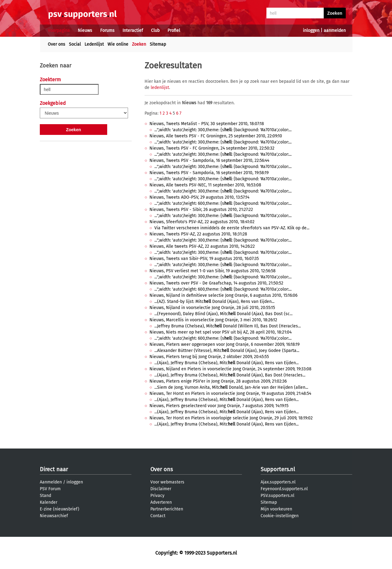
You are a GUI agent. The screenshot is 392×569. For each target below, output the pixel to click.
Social (75, 44)
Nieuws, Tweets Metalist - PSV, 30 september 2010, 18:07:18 (207, 124)
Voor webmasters (167, 482)
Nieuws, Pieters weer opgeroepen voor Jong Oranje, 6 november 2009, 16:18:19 (224, 344)
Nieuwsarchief (54, 516)
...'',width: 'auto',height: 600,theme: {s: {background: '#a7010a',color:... (223, 203)
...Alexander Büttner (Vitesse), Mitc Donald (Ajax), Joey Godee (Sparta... (227, 351)
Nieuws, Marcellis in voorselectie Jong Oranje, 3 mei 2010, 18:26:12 (213, 320)
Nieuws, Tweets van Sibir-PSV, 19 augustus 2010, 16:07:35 (204, 259)
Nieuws (85, 31)
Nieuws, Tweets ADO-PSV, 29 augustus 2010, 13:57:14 (199, 197)
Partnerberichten (167, 509)
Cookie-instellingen (280, 516)
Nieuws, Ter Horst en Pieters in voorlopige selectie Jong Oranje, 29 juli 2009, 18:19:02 (231, 418)
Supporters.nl (278, 469)
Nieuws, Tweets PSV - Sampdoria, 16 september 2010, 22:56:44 (209, 160)
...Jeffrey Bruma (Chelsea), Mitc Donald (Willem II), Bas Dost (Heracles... (228, 326)
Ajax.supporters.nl (278, 482)
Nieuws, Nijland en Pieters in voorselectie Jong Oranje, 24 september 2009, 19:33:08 (230, 369)
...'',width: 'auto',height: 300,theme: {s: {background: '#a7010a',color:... (223, 130)
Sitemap (158, 44)
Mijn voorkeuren (276, 509)
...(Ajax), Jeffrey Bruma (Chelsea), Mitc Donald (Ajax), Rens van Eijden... (226, 363)
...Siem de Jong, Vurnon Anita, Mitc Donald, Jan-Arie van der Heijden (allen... (231, 387)
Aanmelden (51, 482)
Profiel (174, 31)
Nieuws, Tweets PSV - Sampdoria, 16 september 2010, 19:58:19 (209, 173)
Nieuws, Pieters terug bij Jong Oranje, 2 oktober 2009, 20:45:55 (209, 357)
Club (155, 31)
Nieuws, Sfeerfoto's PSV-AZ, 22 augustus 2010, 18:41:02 (202, 222)
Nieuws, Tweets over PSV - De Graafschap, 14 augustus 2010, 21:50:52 (216, 283)
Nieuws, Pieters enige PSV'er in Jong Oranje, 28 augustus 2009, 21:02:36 (218, 381)
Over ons (57, 44)
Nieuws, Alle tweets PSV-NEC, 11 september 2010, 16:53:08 (205, 185)
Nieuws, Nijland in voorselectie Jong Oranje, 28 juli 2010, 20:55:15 (212, 308)
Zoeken (139, 44)
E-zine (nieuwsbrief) (60, 509)
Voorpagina (59, 31)
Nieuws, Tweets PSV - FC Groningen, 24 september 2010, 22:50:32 (212, 148)
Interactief (133, 31)
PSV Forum (50, 489)
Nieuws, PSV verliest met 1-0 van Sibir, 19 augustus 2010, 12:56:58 (213, 271)
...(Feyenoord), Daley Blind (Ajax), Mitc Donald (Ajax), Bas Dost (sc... (223, 314)
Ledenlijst (94, 44)
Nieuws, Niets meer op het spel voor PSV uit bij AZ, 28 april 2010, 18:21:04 (221, 332)
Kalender (49, 502)
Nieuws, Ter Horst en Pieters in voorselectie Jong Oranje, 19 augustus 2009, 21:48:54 (230, 393)
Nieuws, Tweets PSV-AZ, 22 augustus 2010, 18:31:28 (198, 234)
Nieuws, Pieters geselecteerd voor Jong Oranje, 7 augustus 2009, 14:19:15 (219, 406)
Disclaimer (161, 489)
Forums (107, 31)
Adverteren (161, 502)
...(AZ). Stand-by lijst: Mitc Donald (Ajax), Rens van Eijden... (214, 302)
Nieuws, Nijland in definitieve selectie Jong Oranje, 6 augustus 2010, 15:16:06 (223, 295)
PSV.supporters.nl (277, 496)
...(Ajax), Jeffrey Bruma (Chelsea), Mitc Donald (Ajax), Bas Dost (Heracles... (230, 375)
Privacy (157, 496)
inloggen (311, 31)
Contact (158, 516)
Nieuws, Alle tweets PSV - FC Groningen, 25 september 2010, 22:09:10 (216, 136)
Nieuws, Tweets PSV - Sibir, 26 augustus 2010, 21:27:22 (201, 210)
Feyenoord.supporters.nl (284, 489)
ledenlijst (160, 88)
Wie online (118, 44)
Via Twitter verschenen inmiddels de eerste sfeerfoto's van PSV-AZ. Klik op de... (232, 228)
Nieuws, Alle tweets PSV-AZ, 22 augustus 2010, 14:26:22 (202, 246)
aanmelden (335, 31)
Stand (45, 496)
